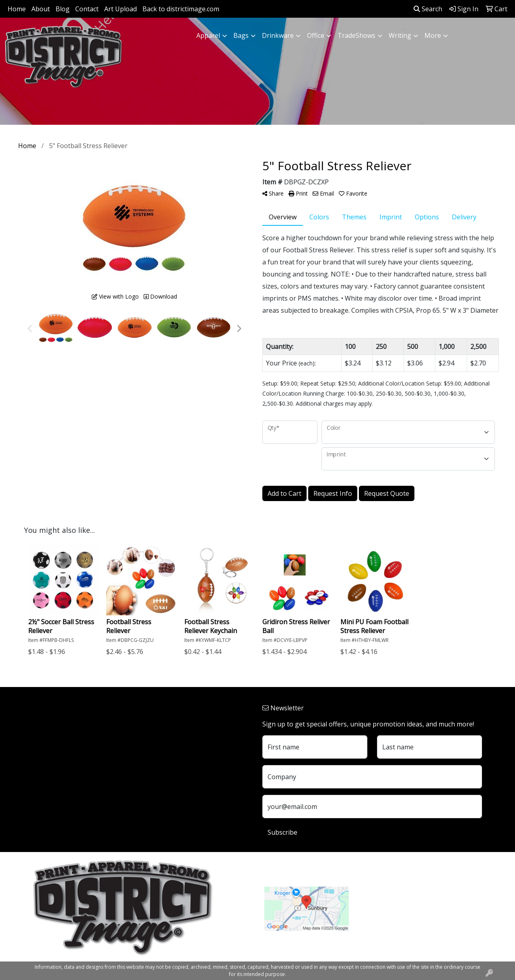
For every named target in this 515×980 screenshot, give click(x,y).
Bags (241, 35)
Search (428, 9)
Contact (87, 9)
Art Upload (121, 9)
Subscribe (282, 832)
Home (17, 9)
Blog (63, 9)
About (41, 9)
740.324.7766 (378, 910)
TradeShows (356, 35)
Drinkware (278, 35)
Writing (400, 35)
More (433, 35)
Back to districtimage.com (181, 9)
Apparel (208, 35)
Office (316, 35)
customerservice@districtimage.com (413, 919)
